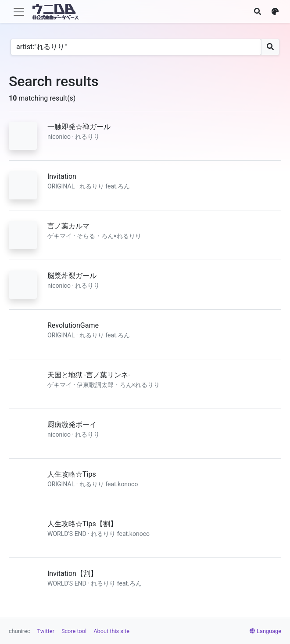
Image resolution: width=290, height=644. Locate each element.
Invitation (62, 176)
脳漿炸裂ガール (72, 276)
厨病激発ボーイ (72, 425)
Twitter (46, 631)
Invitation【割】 (72, 573)
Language (265, 631)
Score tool (74, 631)
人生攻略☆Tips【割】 (82, 524)
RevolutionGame (73, 325)
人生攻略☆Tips (72, 474)
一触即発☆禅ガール (79, 127)
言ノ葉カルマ (68, 226)
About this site (111, 631)
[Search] (136, 47)
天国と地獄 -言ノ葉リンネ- (89, 375)
